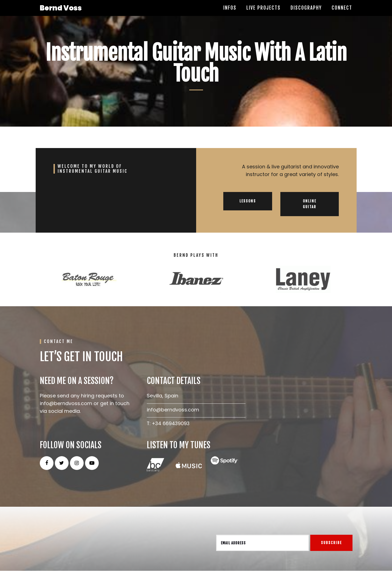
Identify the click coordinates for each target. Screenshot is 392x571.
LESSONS (248, 201)
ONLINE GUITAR (310, 204)
